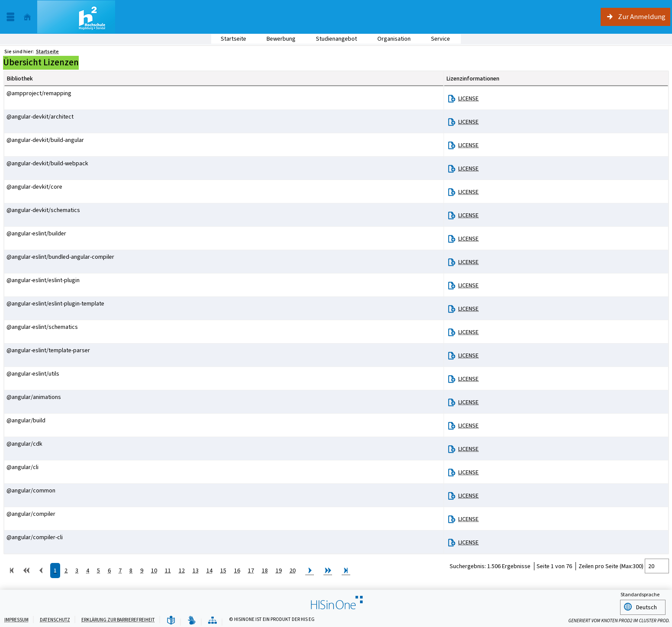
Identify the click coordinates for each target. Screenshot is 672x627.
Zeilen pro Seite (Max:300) (611, 566)
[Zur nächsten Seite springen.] (310, 572)
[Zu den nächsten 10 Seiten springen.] (328, 572)
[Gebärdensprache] (192, 619)
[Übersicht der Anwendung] (212, 619)
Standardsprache (640, 595)
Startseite (233, 39)
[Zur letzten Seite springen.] (346, 572)
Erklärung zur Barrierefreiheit (118, 619)
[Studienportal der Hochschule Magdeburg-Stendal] (76, 17)
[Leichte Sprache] (171, 619)
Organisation (389, 39)
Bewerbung (276, 39)
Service (436, 39)
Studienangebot (332, 39)
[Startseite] (27, 17)
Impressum (16, 619)
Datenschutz (55, 619)
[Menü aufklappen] (10, 17)
